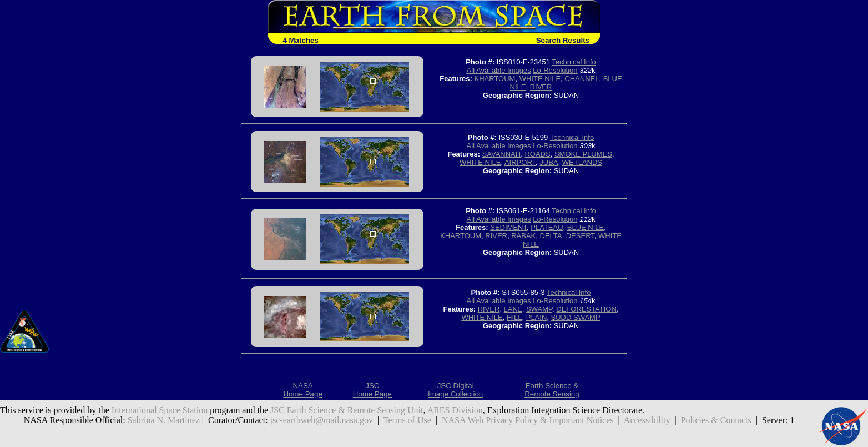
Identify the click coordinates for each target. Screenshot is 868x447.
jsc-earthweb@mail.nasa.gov (322, 420)
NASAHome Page (302, 390)
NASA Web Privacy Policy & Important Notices (528, 420)
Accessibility (647, 420)
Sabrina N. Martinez (164, 420)
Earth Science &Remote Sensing (552, 390)
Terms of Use (407, 420)
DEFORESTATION (586, 309)
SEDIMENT (508, 227)
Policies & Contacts (716, 420)
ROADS (537, 154)
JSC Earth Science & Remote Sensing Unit (347, 410)
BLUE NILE (586, 227)
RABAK (523, 236)
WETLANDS (582, 162)
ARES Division (455, 410)
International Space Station (160, 410)
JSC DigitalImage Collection (455, 390)
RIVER (541, 87)
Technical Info (574, 62)
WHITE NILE (540, 79)
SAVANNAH (502, 154)
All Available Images (499, 70)
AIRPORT (520, 162)
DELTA (551, 236)
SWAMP (539, 309)
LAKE (513, 309)
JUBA (549, 162)
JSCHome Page (372, 390)
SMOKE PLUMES (583, 154)
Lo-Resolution (555, 70)
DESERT (580, 236)
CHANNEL (582, 79)
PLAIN (537, 317)
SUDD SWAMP (576, 317)
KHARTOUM (495, 79)
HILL (514, 317)
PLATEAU (547, 227)
